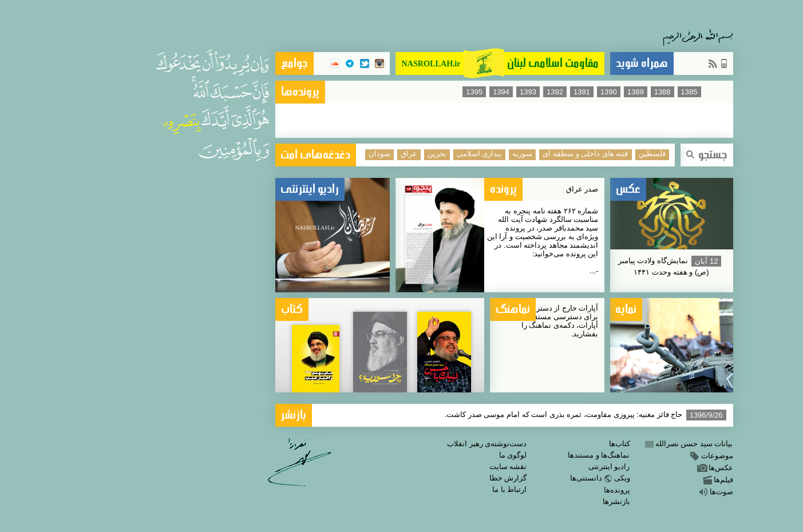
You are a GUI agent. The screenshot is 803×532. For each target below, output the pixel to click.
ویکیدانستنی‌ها (498, 478)
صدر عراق (480, 189)
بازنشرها (514, 501)
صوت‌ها (613, 492)
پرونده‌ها (515, 490)
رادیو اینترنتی (507, 467)
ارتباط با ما (407, 489)
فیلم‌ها (615, 480)
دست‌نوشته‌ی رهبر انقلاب (384, 444)
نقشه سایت (406, 467)
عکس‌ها (612, 468)
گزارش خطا (406, 478)
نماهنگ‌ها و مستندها (496, 455)
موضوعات (609, 456)
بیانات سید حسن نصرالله (586, 444)
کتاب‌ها (517, 444)
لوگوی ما (411, 455)
